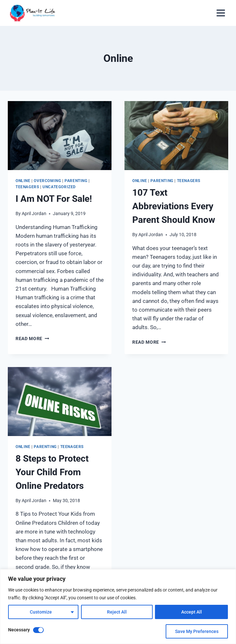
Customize (41, 612)
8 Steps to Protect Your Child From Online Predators (52, 472)
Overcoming (47, 181)
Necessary (19, 630)
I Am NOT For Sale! (54, 199)
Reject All (117, 612)
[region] (118, 607)
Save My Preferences (197, 631)
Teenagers (27, 187)
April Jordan (34, 213)
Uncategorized (59, 187)
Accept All (192, 612)
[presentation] (60, 136)
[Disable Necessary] (38, 630)
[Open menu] (221, 13)
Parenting (76, 181)
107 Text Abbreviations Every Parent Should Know (174, 206)
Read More (32, 339)
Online (23, 181)
